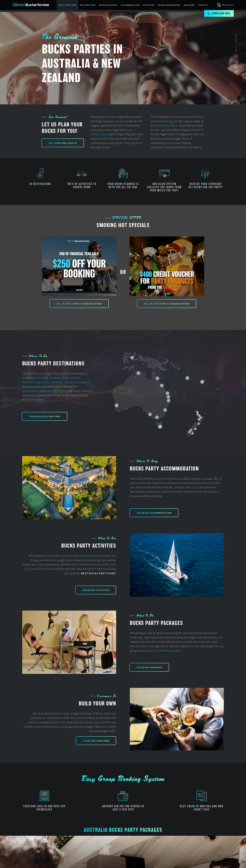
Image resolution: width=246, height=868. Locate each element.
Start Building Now (96, 741)
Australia (152, 650)
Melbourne (29, 382)
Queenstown (30, 391)
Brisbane (56, 378)
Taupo (77, 391)
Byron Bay (44, 382)
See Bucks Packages (149, 667)
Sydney (76, 378)
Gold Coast (42, 378)
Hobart (27, 386)
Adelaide (57, 382)
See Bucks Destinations (45, 416)
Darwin (37, 386)
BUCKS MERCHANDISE (169, 5)
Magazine (189, 5)
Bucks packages (108, 5)
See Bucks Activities (96, 590)
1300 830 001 (219, 13)
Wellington (60, 391)
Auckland (46, 391)
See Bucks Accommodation (154, 513)
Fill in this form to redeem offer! (79, 304)
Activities (149, 5)
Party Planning (91, 556)
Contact (203, 5)
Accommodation (130, 5)
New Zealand (172, 650)
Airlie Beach (81, 382)
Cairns (68, 382)
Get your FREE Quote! (63, 143)
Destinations (88, 5)
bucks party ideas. (167, 125)
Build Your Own (67, 5)
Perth (66, 378)
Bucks (77, 556)
